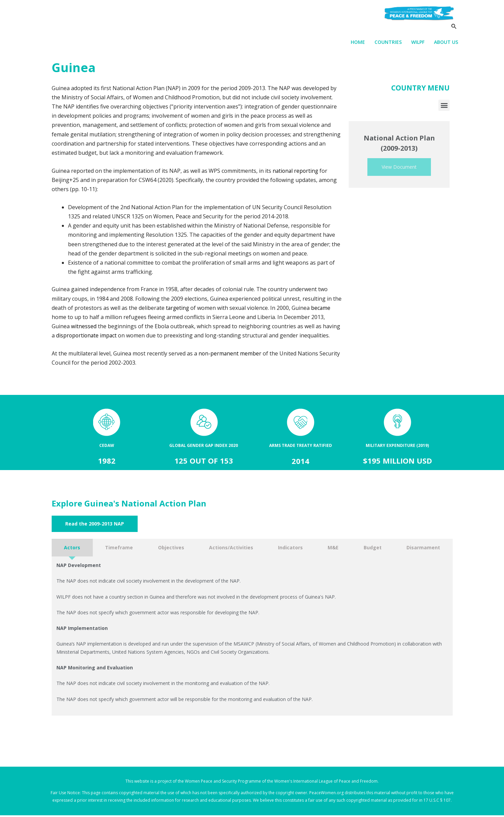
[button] (444, 107)
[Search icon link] (454, 33)
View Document (399, 169)
